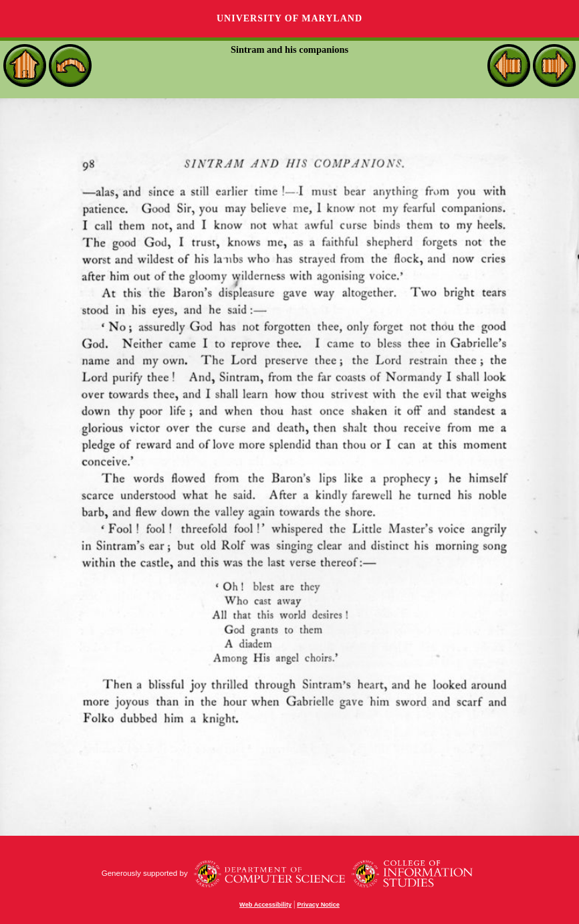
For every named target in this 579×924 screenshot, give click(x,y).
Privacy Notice (318, 905)
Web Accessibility (265, 905)
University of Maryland (289, 18)
